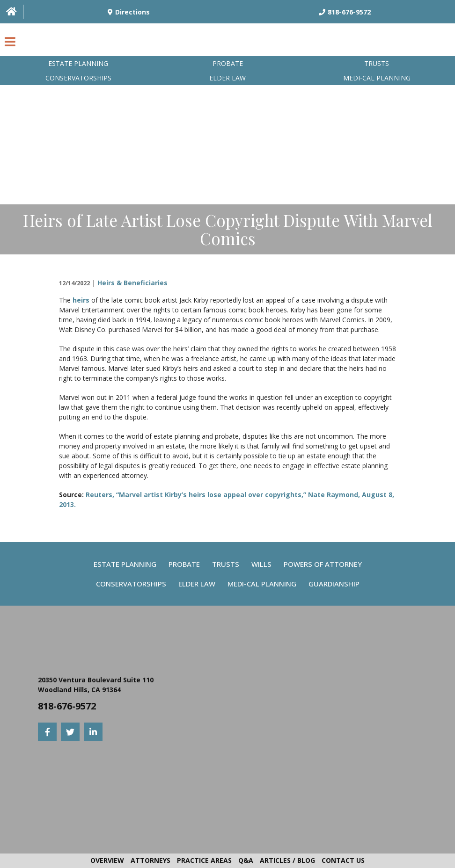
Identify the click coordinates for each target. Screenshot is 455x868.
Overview (107, 860)
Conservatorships (78, 78)
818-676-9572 (67, 706)
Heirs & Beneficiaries (132, 283)
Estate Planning (78, 63)
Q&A (246, 860)
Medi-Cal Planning (262, 584)
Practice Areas (204, 860)
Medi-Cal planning (377, 78)
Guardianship (334, 584)
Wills (261, 564)
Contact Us (343, 860)
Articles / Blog (287, 860)
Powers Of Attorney (323, 564)
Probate (228, 63)
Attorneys (150, 860)
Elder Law (227, 78)
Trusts (377, 63)
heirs (81, 300)
